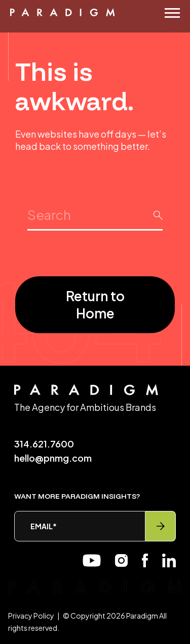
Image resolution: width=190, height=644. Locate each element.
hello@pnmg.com (53, 458)
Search (95, 206)
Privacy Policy (31, 616)
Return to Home (95, 304)
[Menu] (172, 13)
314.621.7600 (44, 444)
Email (44, 526)
